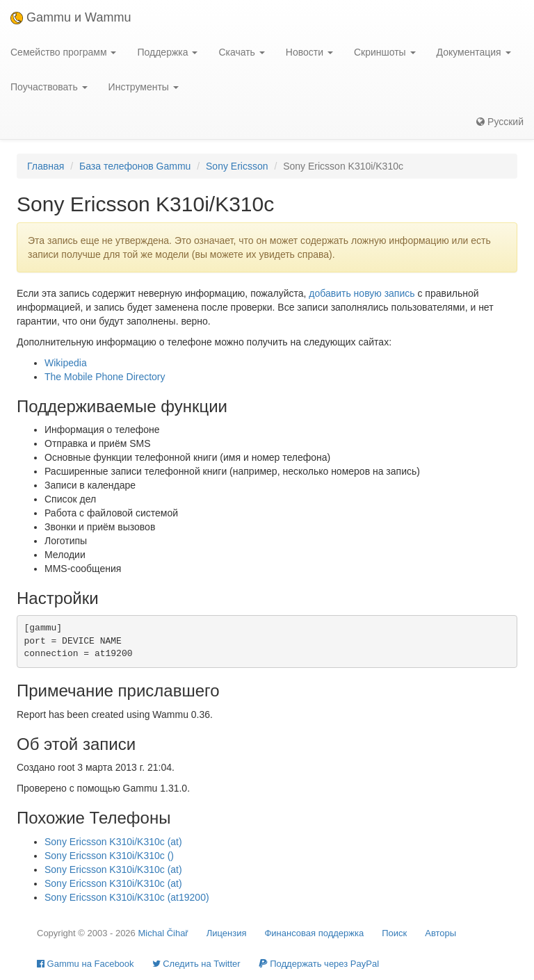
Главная (46, 166)
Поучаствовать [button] (49, 87)
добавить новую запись (362, 293)
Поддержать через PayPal (319, 964)
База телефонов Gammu (135, 166)
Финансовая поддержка (314, 933)
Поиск (394, 933)
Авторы (440, 933)
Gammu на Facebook (86, 964)
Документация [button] (474, 52)
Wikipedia (66, 363)
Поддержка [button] (167, 52)
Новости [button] (309, 52)
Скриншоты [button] (385, 52)
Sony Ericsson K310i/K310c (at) (113, 842)
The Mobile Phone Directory (105, 377)
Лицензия (227, 933)
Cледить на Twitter (196, 964)
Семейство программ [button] (63, 52)
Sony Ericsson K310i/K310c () (109, 856)
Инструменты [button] (144, 87)
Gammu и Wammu (71, 17)
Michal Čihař (163, 933)
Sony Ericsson (237, 166)
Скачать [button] (241, 52)
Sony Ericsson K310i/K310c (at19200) (127, 897)
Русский (500, 122)
